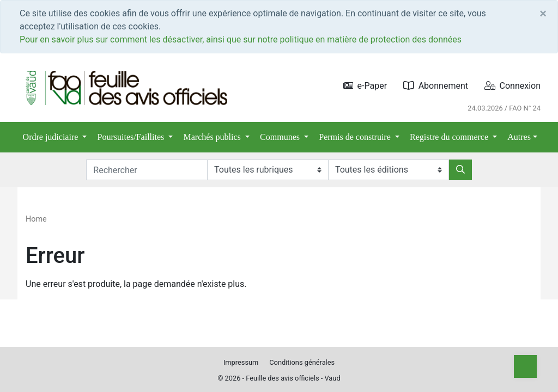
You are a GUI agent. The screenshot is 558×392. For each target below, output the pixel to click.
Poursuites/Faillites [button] (132, 137)
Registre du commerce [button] (450, 137)
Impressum (241, 362)
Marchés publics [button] (213, 137)
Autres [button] (519, 137)
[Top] (525, 366)
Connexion (512, 86)
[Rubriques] (268, 170)
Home (36, 219)
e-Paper (365, 86)
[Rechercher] (460, 170)
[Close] (543, 14)
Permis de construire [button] (356, 137)
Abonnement (436, 86)
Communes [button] (281, 137)
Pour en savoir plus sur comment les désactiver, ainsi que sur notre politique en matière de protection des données (241, 39)
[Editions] (389, 170)
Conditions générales (302, 362)
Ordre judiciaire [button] (52, 137)
